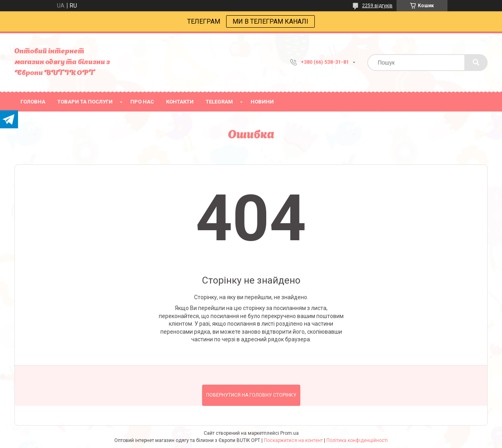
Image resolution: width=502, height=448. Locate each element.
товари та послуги (85, 102)
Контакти (180, 102)
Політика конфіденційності (357, 440)
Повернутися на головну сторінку (251, 395)
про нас (142, 102)
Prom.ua (289, 433)
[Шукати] (476, 63)
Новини (262, 102)
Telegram (219, 102)
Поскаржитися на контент (293, 440)
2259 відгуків (377, 6)
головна (33, 102)
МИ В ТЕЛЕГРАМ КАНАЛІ (270, 21)
